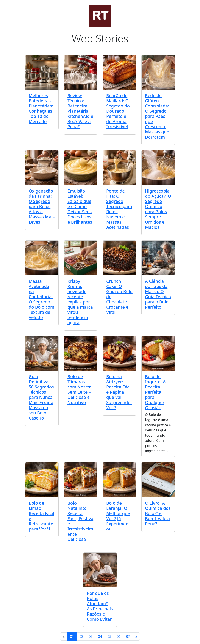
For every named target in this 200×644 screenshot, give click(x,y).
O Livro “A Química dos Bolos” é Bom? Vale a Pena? (158, 513)
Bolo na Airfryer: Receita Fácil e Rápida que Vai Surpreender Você (119, 392)
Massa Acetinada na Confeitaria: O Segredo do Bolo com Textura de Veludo (41, 299)
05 (109, 636)
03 (91, 636)
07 (128, 636)
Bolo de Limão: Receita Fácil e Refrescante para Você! (41, 516)
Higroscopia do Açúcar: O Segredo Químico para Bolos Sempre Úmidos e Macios (158, 209)
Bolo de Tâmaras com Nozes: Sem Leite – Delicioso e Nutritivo (79, 389)
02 (81, 636)
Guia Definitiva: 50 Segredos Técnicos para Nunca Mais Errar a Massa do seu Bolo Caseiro (41, 397)
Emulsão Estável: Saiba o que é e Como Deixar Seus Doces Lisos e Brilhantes (80, 206)
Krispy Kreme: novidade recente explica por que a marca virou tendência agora (80, 302)
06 (119, 636)
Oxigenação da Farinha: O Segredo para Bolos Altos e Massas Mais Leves (42, 206)
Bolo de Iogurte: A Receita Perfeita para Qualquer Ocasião (155, 392)
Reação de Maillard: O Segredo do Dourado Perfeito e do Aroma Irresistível (118, 111)
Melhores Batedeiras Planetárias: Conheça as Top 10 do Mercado (41, 108)
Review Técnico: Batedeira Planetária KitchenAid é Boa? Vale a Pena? (80, 111)
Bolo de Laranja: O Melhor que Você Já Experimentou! (118, 516)
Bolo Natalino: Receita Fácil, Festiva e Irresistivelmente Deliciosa (80, 521)
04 (100, 636)
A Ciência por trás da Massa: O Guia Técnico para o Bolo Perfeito (158, 294)
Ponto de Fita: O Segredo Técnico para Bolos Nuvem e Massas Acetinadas (119, 209)
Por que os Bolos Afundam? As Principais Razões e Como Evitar (100, 606)
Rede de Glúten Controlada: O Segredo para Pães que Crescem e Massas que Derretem (157, 116)
